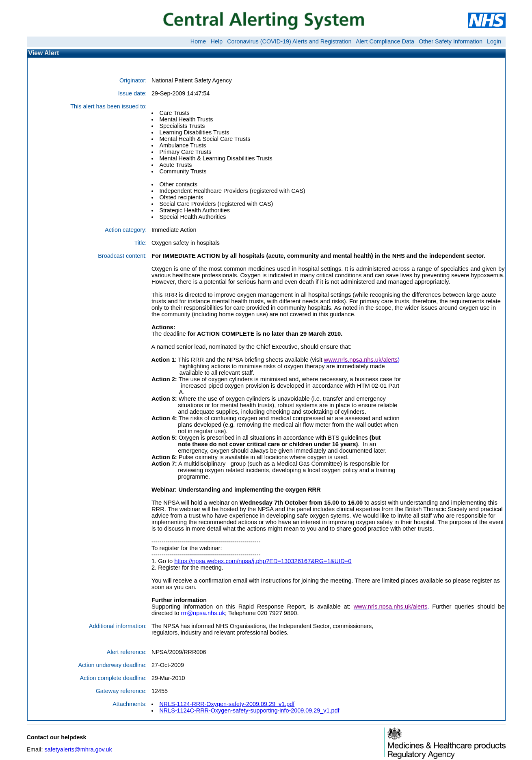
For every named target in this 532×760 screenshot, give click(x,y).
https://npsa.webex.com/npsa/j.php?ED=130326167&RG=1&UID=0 (263, 561)
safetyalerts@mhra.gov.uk (78, 749)
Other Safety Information (451, 41)
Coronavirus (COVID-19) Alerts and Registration (289, 41)
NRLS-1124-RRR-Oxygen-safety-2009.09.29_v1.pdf (227, 704)
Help (216, 41)
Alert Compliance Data (385, 41)
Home (198, 41)
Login (494, 41)
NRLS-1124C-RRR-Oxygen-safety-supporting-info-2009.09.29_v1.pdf (249, 710)
